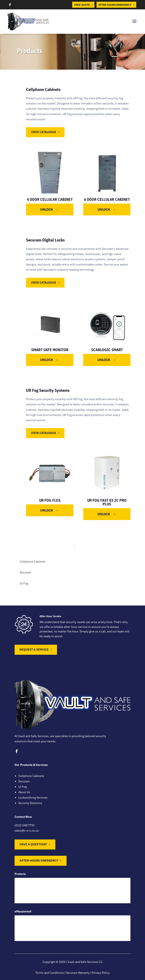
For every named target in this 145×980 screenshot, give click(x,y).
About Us (24, 792)
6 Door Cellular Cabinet (107, 199)
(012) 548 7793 (25, 825)
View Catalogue (44, 132)
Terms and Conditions (50, 973)
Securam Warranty (78, 973)
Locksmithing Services (33, 798)
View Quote (84, 5)
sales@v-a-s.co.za (27, 830)
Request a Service (34, 650)
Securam (25, 572)
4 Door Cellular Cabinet (50, 199)
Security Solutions (30, 803)
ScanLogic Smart (107, 350)
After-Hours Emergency (117, 5)
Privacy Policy (101, 973)
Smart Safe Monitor (50, 350)
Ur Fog (24, 583)
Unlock (49, 209)
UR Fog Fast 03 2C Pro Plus (107, 502)
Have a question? (33, 844)
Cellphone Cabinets (33, 562)
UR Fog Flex (50, 500)
